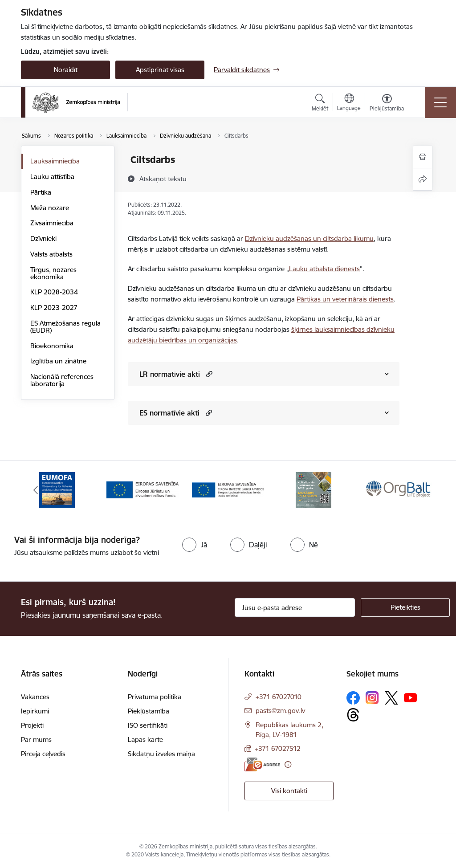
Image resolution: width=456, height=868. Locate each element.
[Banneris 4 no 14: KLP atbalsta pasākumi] (313, 489)
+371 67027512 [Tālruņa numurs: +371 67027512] (278, 748)
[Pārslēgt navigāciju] (440, 102)
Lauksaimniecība (55, 161)
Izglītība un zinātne (58, 361)
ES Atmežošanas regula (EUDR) (65, 327)
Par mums (36, 740)
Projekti (32, 725)
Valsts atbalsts (51, 254)
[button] (208, 374)
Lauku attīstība (52, 177)
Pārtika (41, 192)
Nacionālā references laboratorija (62, 380)
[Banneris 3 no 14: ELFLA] (228, 489)
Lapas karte (145, 740)
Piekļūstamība (149, 711)
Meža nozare (50, 208)
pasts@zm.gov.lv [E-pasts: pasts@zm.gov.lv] (280, 711)
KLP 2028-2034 (54, 292)
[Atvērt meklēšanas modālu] (320, 104)
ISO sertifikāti (148, 725)
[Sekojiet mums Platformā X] (391, 698)
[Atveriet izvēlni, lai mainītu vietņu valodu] (349, 103)
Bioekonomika (52, 346)
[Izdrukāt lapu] (423, 157)
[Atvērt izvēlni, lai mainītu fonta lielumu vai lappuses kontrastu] (387, 104)
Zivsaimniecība (52, 223)
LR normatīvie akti (170, 374)
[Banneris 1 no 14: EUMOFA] (57, 489)
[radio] (195, 545)
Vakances (35, 697)
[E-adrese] (262, 764)
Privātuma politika (155, 697)
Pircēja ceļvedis (43, 754)
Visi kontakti (289, 791)
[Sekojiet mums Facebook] (353, 698)
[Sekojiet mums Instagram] (372, 698)
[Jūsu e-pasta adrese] (295, 607)
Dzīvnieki (43, 238)
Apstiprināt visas (160, 70)
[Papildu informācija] (288, 764)
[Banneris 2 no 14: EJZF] (142, 489)
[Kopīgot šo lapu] (423, 179)
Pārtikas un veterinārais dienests (345, 299)
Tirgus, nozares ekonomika (53, 273)
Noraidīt (66, 70)
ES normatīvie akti (169, 413)
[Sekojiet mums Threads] (353, 715)
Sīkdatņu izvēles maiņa (161, 754)
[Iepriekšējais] (36, 490)
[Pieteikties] (405, 607)
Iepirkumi (35, 711)
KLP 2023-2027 (54, 308)
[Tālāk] (420, 490)
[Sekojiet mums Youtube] (411, 697)
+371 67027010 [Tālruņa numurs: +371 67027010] (279, 697)
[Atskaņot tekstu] (163, 179)
